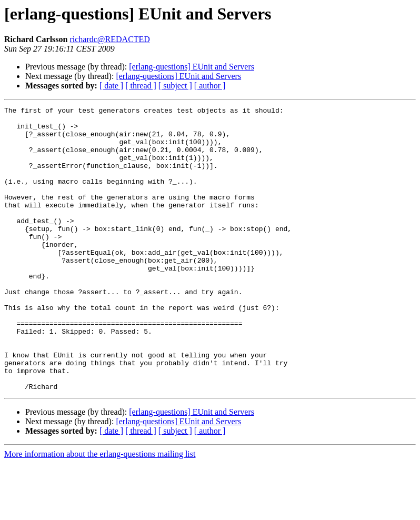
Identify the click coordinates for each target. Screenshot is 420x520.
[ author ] (210, 86)
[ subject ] (175, 86)
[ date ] (111, 86)
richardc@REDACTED (109, 39)
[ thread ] (141, 86)
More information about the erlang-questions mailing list (100, 511)
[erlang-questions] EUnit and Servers (192, 67)
